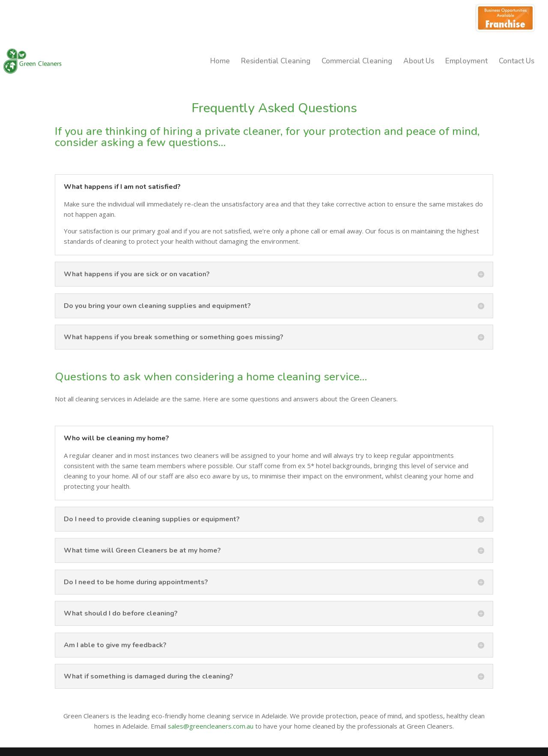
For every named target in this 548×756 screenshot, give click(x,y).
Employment (466, 62)
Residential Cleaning (276, 62)
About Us (419, 62)
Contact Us (517, 62)
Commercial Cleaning (357, 62)
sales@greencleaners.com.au (211, 726)
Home (220, 62)
